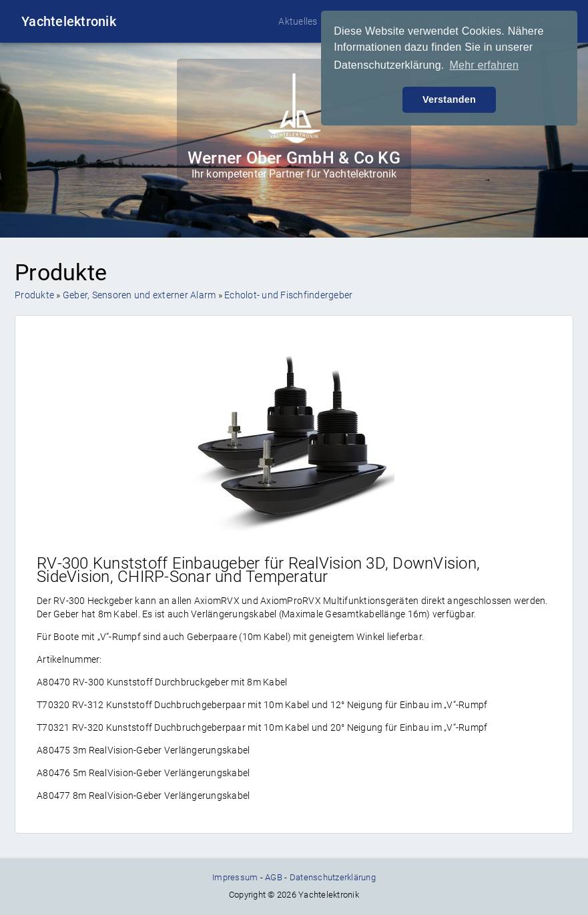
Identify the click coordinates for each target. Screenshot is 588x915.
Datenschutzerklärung (333, 877)
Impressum (235, 877)
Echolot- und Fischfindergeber (288, 295)
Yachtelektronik (69, 21)
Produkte (34, 295)
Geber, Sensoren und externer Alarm (139, 295)
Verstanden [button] (449, 99)
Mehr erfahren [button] (484, 65)
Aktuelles (298, 21)
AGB (274, 877)
